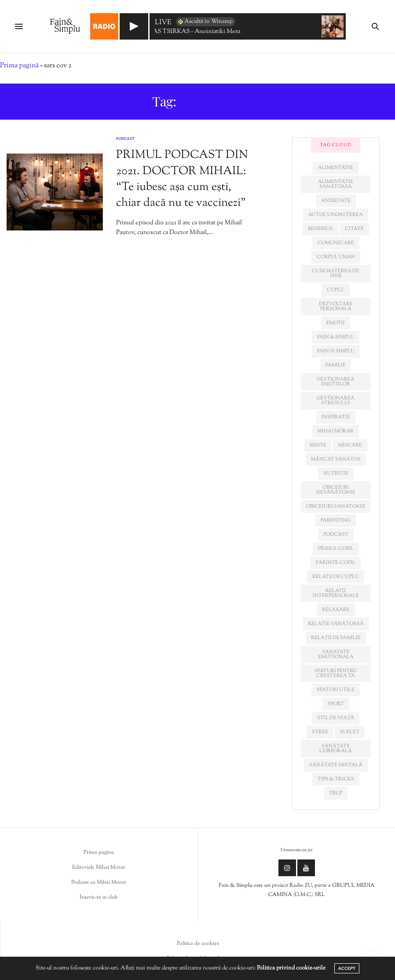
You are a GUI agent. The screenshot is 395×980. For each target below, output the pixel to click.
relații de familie (336, 638)
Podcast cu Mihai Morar (99, 882)
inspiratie (336, 417)
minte (318, 445)
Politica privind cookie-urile (291, 968)
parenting (336, 520)
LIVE (163, 23)
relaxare (336, 610)
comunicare (336, 243)
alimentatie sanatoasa (336, 184)
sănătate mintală (336, 765)
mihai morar (336, 431)
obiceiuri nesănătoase (336, 490)
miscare (350, 445)
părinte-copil (336, 563)
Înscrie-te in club (99, 897)
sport (336, 704)
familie (336, 365)
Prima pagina (99, 852)
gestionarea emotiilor (336, 382)
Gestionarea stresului (336, 400)
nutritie (336, 473)
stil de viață (336, 718)
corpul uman (336, 257)
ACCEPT (347, 968)
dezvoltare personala (336, 306)
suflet (350, 732)
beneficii (320, 229)
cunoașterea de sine (336, 273)
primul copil (336, 549)
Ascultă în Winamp (205, 22)
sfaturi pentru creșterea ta (336, 673)
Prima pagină (19, 66)
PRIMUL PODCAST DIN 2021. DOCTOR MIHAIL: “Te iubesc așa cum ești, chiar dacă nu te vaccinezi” (182, 179)
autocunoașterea (336, 215)
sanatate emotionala (336, 654)
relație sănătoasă (336, 624)
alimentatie (336, 168)
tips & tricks (336, 779)
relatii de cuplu (336, 577)
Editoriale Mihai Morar (99, 867)
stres (320, 732)
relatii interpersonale (336, 593)
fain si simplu (336, 351)
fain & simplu (336, 337)
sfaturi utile (336, 690)
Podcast (125, 139)
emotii (336, 323)
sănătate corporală (336, 748)
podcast (336, 534)
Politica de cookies (198, 943)
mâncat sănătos (336, 459)
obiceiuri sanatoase (336, 506)
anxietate (336, 201)
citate (354, 229)
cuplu (336, 290)
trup (336, 793)
